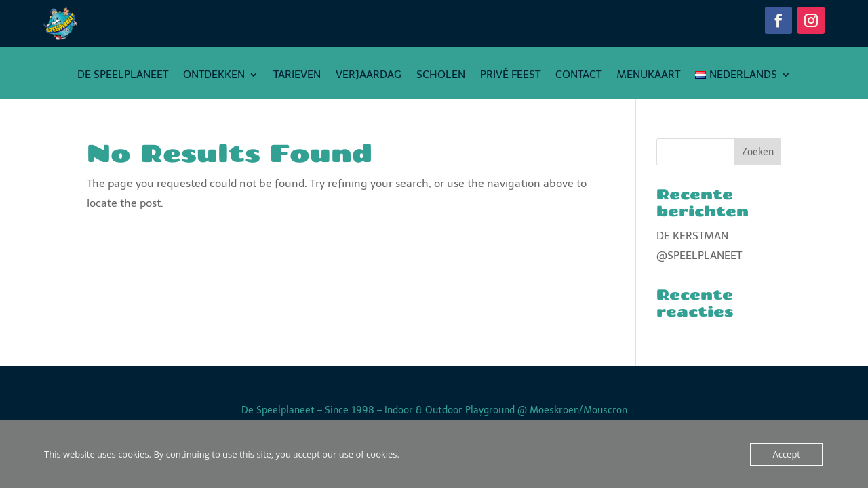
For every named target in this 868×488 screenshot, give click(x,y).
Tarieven (297, 75)
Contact (578, 75)
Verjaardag (369, 75)
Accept (786, 454)
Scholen (441, 75)
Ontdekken (214, 75)
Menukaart (648, 75)
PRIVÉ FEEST (510, 75)
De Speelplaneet (123, 75)
